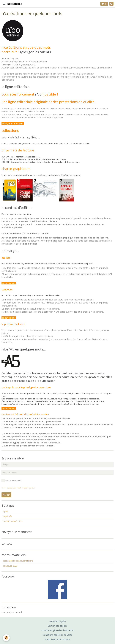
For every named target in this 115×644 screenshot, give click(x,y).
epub (5, 511)
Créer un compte (9, 488)
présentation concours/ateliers (18, 561)
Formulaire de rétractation (58, 639)
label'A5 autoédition (13, 521)
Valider (6, 495)
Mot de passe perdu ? (26, 488)
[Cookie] (6, 638)
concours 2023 (10, 566)
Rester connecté (11, 481)
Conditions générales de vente (58, 635)
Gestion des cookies (57, 626)
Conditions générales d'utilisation (57, 630)
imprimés (8, 516)
